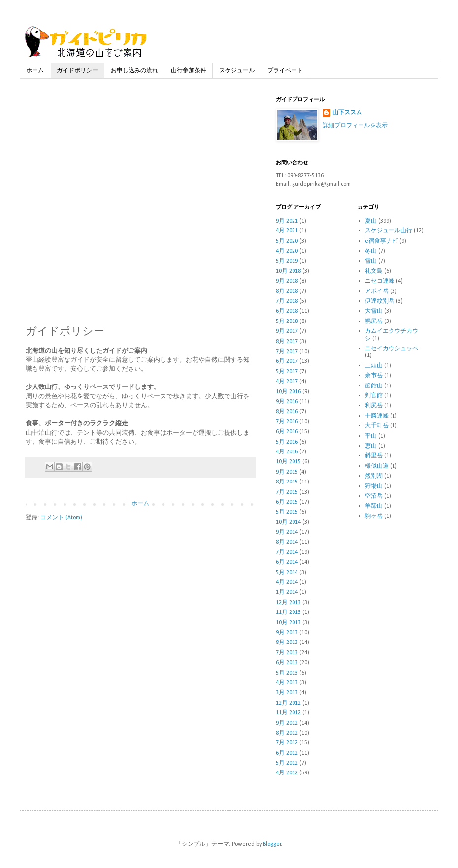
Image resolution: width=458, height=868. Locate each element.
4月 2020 (287, 251)
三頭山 (374, 366)
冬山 (371, 251)
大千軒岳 (377, 426)
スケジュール (237, 71)
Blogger (272, 844)
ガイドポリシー (77, 71)
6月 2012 (287, 753)
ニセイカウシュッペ (392, 349)
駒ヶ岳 (374, 516)
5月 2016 (287, 442)
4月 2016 (287, 452)
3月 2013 (287, 693)
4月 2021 (287, 231)
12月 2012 (288, 703)
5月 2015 (287, 512)
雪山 (371, 261)
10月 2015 (288, 462)
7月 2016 (287, 422)
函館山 (374, 386)
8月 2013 (287, 643)
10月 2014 (288, 522)
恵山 (371, 446)
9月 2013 (287, 633)
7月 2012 (287, 743)
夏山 (371, 221)
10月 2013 (288, 623)
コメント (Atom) (61, 518)
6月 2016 (287, 432)
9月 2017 (287, 331)
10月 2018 (288, 271)
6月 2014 (287, 562)
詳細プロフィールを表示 (355, 126)
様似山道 (377, 466)
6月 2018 (287, 311)
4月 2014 (287, 582)
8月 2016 (287, 412)
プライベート (285, 71)
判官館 (374, 396)
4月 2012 (287, 773)
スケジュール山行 (389, 231)
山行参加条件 (189, 71)
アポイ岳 (377, 291)
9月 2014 (287, 532)
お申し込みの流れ (134, 71)
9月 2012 (287, 723)
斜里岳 (374, 456)
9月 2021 (287, 221)
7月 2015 (287, 492)
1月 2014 (287, 592)
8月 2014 (287, 542)
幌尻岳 (374, 321)
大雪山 (374, 311)
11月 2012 (288, 713)
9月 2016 (287, 402)
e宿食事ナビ (381, 241)
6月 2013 (287, 663)
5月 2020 (287, 241)
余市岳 (374, 376)
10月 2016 (288, 392)
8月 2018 (287, 291)
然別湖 (374, 476)
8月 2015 (287, 482)
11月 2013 (288, 612)
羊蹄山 (374, 506)
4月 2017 (287, 382)
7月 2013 (287, 653)
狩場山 (374, 486)
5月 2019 (287, 261)
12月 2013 (288, 603)
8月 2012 (287, 733)
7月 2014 (287, 552)
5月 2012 (287, 763)
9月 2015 (287, 472)
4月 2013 (287, 683)
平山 (371, 436)
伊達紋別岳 (380, 301)
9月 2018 (287, 281)
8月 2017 (287, 342)
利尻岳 (374, 406)
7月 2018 (287, 301)
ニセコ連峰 (380, 281)
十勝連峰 (377, 416)
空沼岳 (374, 496)
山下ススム (347, 113)
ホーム (35, 71)
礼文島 (374, 271)
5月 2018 (287, 321)
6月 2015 (287, 502)
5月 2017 (287, 372)
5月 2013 (287, 673)
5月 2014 (287, 573)
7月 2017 (287, 352)
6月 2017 (287, 361)
